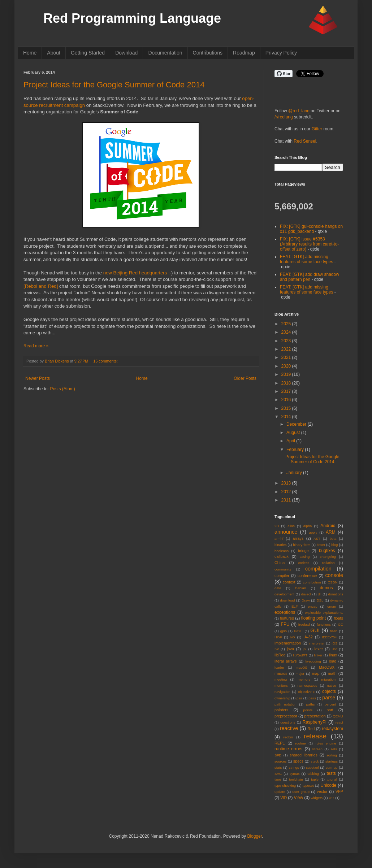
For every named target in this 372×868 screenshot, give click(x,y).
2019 (287, 374)
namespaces (307, 685)
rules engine (326, 743)
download (287, 600)
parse (329, 698)
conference (307, 576)
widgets (317, 798)
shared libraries (304, 755)
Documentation (165, 53)
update (280, 792)
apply (313, 532)
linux (333, 655)
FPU (285, 624)
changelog (328, 557)
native (332, 685)
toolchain (296, 779)
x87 (331, 798)
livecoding (313, 661)
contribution (312, 582)
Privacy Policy (281, 53)
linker (318, 655)
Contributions (208, 53)
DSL (320, 600)
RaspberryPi (315, 722)
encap (312, 606)
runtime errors (288, 749)
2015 (287, 408)
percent (330, 704)
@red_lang (299, 111)
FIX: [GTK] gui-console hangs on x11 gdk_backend (311, 229)
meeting (281, 679)
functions (324, 624)
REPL (280, 743)
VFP (339, 791)
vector (322, 791)
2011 (287, 500)
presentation (315, 716)
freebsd (304, 624)
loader (279, 667)
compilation (318, 569)
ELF (295, 606)
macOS (302, 667)
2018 (287, 383)
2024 (287, 332)
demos (326, 588)
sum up (332, 767)
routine (300, 743)
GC (341, 624)
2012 (287, 492)
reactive (289, 728)
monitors (281, 685)
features (287, 618)
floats (338, 618)
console (334, 575)
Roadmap (244, 53)
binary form (302, 545)
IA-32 (308, 637)
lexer (319, 649)
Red (311, 729)
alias (291, 526)
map (316, 673)
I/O (293, 637)
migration (328, 679)
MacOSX (327, 667)
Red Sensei (305, 141)
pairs (312, 698)
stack (315, 761)
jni (305, 649)
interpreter (317, 643)
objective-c (306, 692)
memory (304, 679)
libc (334, 649)
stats (278, 767)
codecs (304, 563)
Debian (300, 588)
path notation (286, 704)
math (332, 673)
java (290, 649)
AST (317, 539)
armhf (279, 539)
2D (277, 526)
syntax (295, 774)
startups (332, 761)
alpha (308, 526)
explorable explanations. (324, 613)
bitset (321, 545)
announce (286, 532)
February (296, 450)
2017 (287, 391)
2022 (287, 349)
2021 (287, 357)
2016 (287, 400)
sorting (332, 755)
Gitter (317, 129)
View (298, 798)
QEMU (338, 716)
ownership (282, 698)
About (54, 53)
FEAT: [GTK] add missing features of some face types (306, 259)
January (295, 473)
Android (328, 526)
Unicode (328, 785)
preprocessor (286, 716)
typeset (308, 785)
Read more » (36, 346)
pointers (281, 710)
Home (30, 53)
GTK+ (299, 631)
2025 (287, 324)
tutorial (332, 779)
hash (334, 631)
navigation (282, 692)
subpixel (312, 767)
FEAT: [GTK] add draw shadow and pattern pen (310, 277)
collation (328, 563)
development (284, 594)
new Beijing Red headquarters (135, 273)
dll (320, 594)
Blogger (254, 836)
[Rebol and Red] (41, 286)
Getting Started (88, 53)
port (330, 710)
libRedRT (300, 655)
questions (288, 722)
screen (317, 749)
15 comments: (105, 361)
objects (329, 691)
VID (284, 798)
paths (310, 704)
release (315, 736)
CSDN (332, 582)
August (294, 433)
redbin (288, 737)
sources (281, 761)
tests (331, 773)
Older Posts (245, 378)
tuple (315, 779)
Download (126, 53)
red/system (332, 729)
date (278, 588)
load (333, 661)
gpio (284, 631)
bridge (303, 551)
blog (334, 545)
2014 (287, 417)
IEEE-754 (329, 637)
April (291, 441)
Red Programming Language (132, 18)
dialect (306, 594)
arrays (298, 538)
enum (332, 606)
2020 (287, 366)
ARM (331, 532)
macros (281, 673)
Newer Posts (38, 378)
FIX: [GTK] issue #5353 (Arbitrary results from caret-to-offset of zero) (309, 244)
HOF (278, 637)
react (339, 722)
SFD (278, 755)
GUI (315, 630)
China (280, 563)
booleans (282, 551)
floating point (313, 618)
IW (277, 649)
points (308, 710)
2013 (287, 483)
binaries (281, 545)
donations (336, 594)
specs (298, 761)
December (297, 424)
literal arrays (286, 661)
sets (334, 749)
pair (299, 698)
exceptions (285, 612)
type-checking (285, 785)
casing (305, 557)
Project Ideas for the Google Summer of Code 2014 (114, 85)
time (278, 779)
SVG (278, 774)
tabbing (313, 774)
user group (301, 792)
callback (282, 556)
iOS (334, 643)
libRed (280, 655)
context (289, 582)
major (300, 674)
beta (333, 539)
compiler (282, 576)
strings (294, 767)
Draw (306, 600)
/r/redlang (284, 117)
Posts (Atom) (62, 389)
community (283, 569)
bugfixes (327, 551)
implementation (288, 643)
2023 (287, 341)
